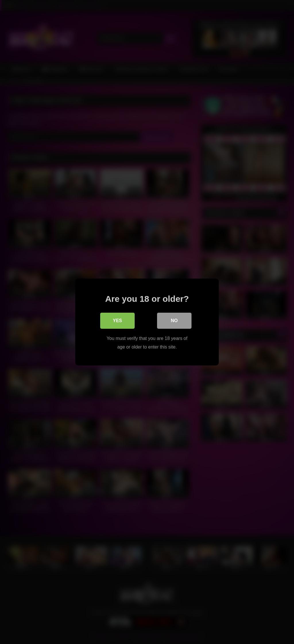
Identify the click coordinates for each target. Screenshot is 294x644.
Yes (117, 321)
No (174, 321)
